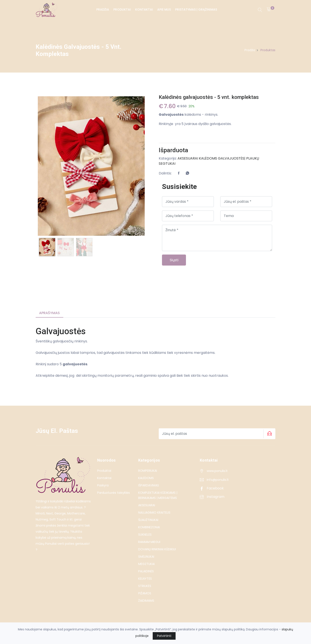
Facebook (212, 488)
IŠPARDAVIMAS (149, 485)
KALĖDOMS (208, 158)
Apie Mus (164, 9)
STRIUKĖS (145, 586)
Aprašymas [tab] (49, 313)
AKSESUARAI (188, 158)
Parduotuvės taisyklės (113, 493)
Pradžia (102, 9)
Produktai (122, 9)
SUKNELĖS (145, 535)
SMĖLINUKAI (146, 557)
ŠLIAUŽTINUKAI (148, 520)
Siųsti (174, 260)
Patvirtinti (164, 636)
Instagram (212, 497)
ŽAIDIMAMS (146, 601)
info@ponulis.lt (218, 480)
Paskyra (103, 485)
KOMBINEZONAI (149, 527)
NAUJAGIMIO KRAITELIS (154, 513)
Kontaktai (144, 9)
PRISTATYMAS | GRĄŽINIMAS (196, 9)
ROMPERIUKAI (148, 471)
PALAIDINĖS (146, 571)
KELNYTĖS (145, 579)
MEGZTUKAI (146, 564)
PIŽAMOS (145, 593)
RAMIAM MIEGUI (149, 542)
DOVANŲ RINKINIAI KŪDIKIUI (157, 549)
